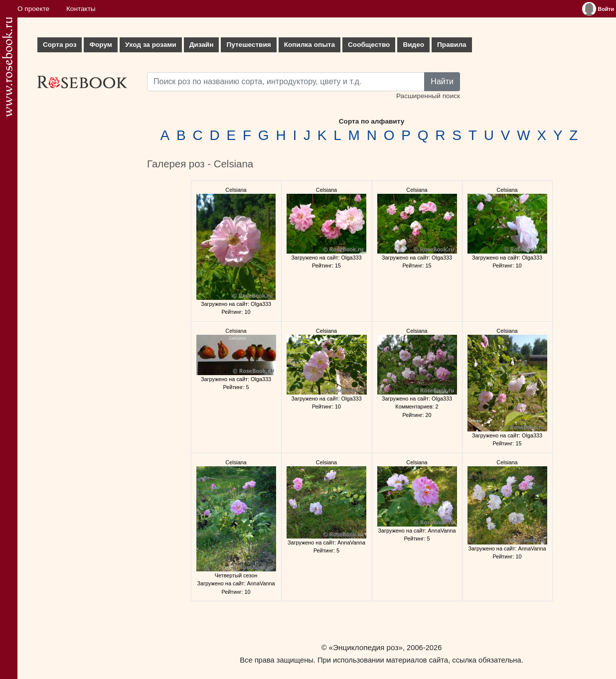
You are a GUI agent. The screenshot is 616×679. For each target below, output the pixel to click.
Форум (100, 45)
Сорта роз (60, 45)
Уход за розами (151, 45)
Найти (442, 81)
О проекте (33, 9)
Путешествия (248, 45)
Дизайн (202, 45)
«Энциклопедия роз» (366, 647)
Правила (452, 45)
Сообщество (369, 45)
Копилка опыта (309, 45)
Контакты (81, 9)
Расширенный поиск (428, 96)
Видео (413, 45)
